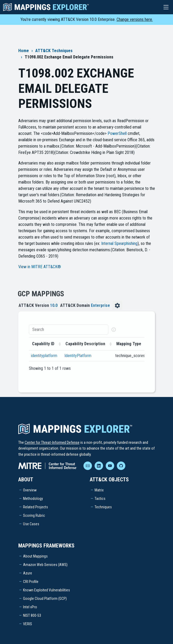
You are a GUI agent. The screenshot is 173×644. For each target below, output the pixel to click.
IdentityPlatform (78, 361)
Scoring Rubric (34, 515)
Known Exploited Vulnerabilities (46, 590)
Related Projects (36, 507)
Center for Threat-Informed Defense (52, 442)
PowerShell (117, 133)
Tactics (100, 499)
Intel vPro (30, 607)
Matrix (99, 490)
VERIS (28, 624)
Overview (30, 490)
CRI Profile (31, 582)
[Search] (69, 335)
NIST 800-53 (32, 615)
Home (24, 51)
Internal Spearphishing (119, 243)
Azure (28, 573)
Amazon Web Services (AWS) (45, 565)
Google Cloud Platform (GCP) (45, 599)
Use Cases (31, 524)
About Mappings (35, 556)
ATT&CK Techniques (54, 51)
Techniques (103, 507)
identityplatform (44, 361)
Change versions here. (135, 19)
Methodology (33, 499)
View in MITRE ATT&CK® (40, 267)
